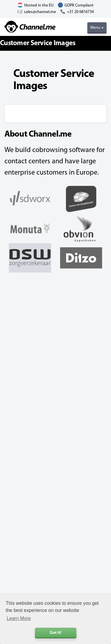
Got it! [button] (55, 633)
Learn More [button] (19, 618)
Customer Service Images (38, 43)
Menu (97, 28)
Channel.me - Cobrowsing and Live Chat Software (30, 27)
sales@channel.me (40, 12)
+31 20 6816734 (80, 12)
